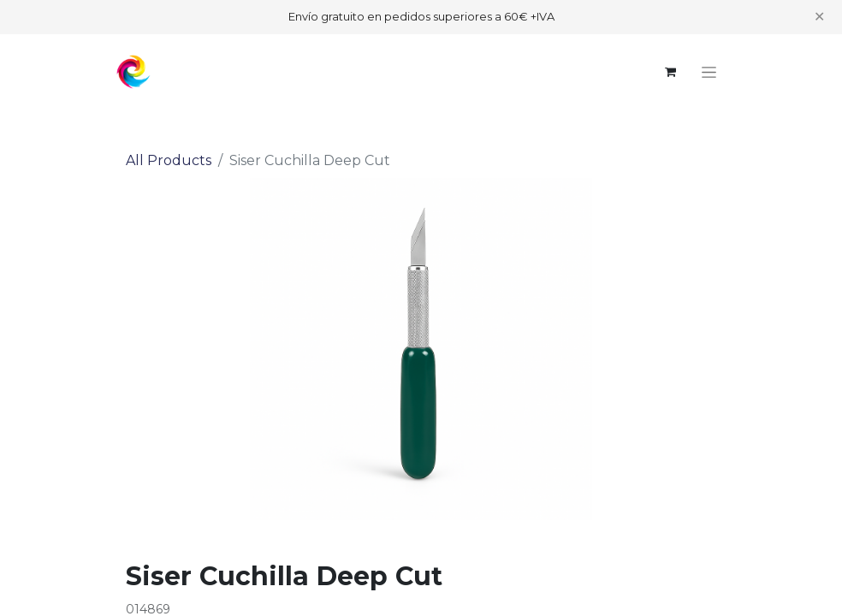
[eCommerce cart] (670, 72)
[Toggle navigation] (709, 72)
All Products (169, 160)
